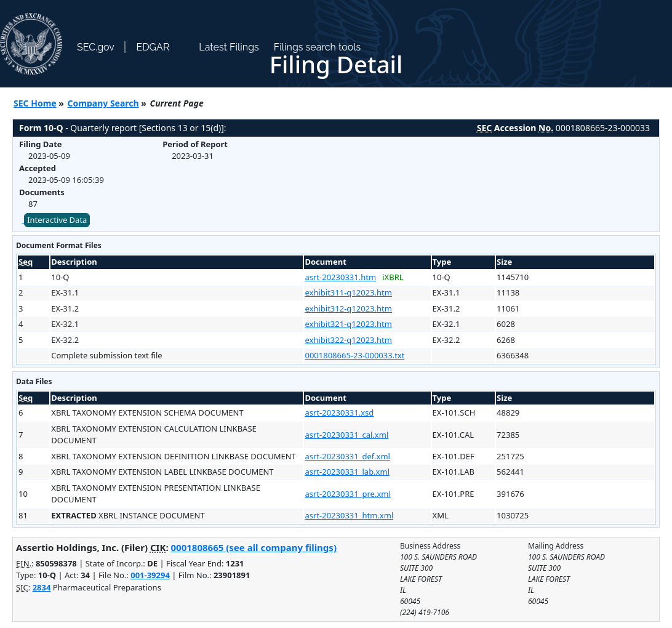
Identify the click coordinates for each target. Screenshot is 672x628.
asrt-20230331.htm (340, 277)
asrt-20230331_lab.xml (347, 472)
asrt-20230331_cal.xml (346, 435)
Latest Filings (229, 47)
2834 (42, 587)
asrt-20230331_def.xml (347, 456)
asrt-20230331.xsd (339, 413)
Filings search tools (318, 47)
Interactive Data (57, 220)
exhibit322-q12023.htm (348, 340)
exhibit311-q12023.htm (348, 292)
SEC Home (35, 103)
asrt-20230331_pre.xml (347, 494)
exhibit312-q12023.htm (348, 308)
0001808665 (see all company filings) (254, 547)
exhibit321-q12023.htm (348, 324)
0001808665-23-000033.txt (354, 355)
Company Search (103, 103)
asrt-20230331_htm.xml (349, 515)
